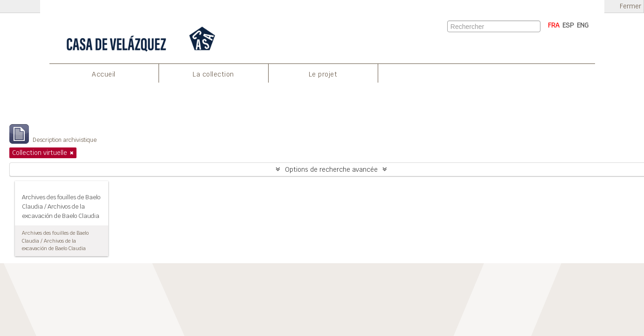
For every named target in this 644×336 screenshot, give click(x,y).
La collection (213, 74)
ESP (568, 25)
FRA (554, 25)
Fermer (630, 6)
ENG (583, 25)
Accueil (104, 74)
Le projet (323, 74)
